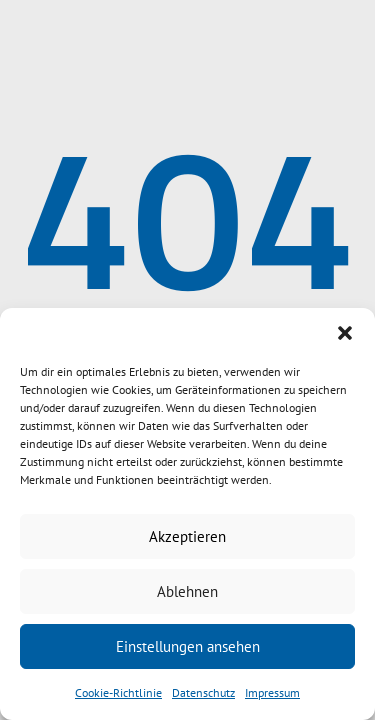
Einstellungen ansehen (188, 646)
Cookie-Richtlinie (118, 692)
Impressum (272, 692)
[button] (345, 333)
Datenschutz (203, 692)
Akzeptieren (187, 536)
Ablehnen (187, 591)
